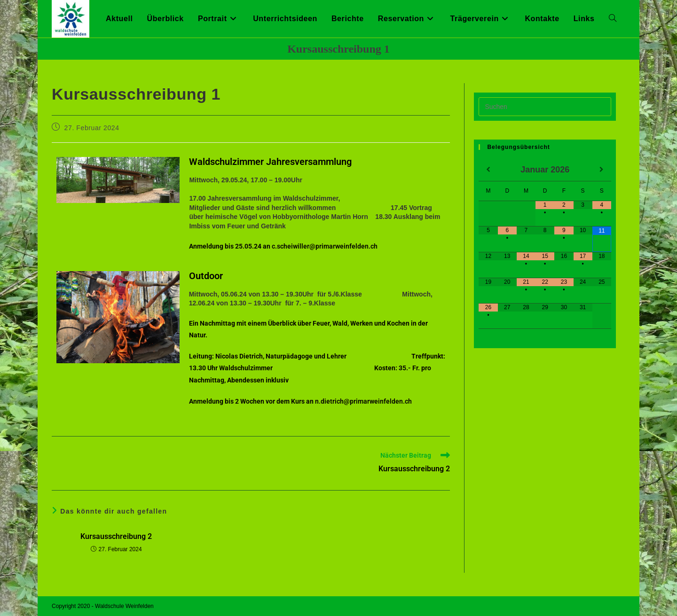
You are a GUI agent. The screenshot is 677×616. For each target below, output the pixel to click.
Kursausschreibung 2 (116, 536)
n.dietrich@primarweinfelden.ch (363, 401)
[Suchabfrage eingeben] (545, 107)
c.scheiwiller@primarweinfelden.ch (325, 246)
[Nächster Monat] (602, 170)
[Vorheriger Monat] (488, 170)
